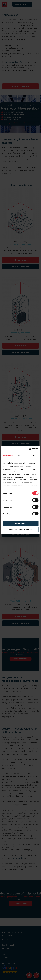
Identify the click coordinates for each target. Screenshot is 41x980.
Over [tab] (34, 455)
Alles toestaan (21, 523)
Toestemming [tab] (8, 455)
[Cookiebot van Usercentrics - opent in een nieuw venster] (29, 449)
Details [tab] (21, 455)
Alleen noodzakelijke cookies (21, 530)
